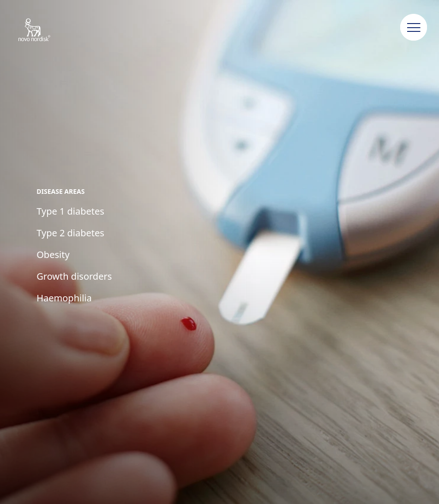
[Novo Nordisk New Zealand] (46, 30)
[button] (414, 28)
